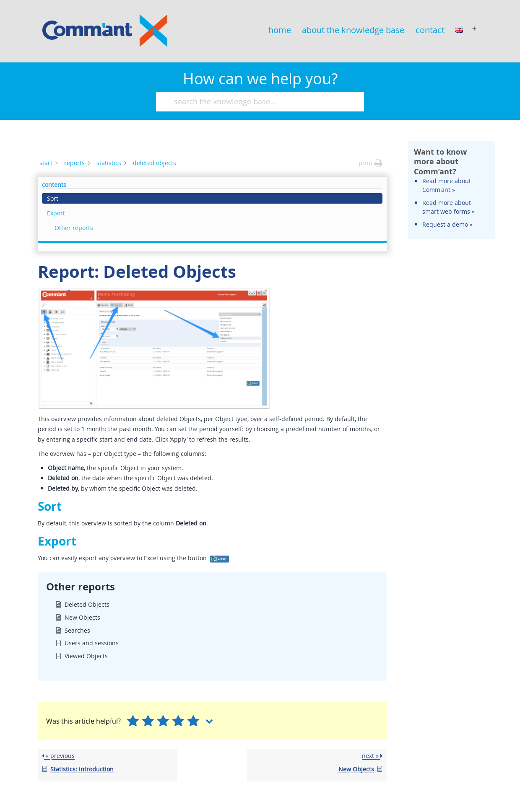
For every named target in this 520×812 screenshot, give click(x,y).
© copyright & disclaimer (459, 791)
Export (428, 177)
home (280, 30)
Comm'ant (480, 773)
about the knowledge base (353, 30)
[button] (370, 163)
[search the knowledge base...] (256, 102)
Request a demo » (447, 297)
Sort (424, 162)
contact (430, 30)
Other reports (445, 192)
